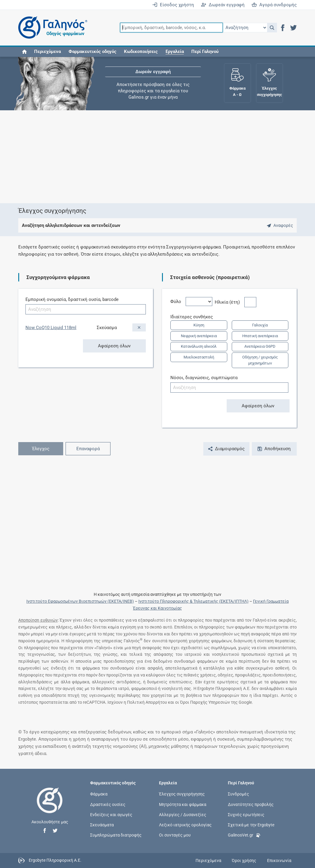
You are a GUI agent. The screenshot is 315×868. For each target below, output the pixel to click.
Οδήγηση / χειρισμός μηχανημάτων (260, 360)
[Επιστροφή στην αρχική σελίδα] (50, 807)
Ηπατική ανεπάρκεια (260, 336)
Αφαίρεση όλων (114, 346)
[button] (272, 28)
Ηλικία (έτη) (230, 302)
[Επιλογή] (245, 28)
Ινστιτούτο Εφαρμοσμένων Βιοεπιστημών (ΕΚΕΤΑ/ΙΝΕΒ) (80, 601)
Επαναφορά (88, 449)
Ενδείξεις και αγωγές (111, 814)
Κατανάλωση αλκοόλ (199, 346)
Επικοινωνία (279, 861)
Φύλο (178, 302)
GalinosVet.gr (244, 835)
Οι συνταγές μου (175, 835)
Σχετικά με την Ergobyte (251, 825)
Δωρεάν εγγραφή (223, 5)
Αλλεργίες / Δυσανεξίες (183, 814)
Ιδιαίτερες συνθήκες (194, 317)
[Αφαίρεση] (139, 327)
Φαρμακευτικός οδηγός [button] (93, 52)
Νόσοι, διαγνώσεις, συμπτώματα (204, 378)
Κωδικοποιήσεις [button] (141, 52)
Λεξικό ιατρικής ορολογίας (185, 825)
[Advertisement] (157, 157)
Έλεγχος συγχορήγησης (182, 794)
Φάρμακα (99, 794)
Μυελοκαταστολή (199, 357)
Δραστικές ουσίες (108, 804)
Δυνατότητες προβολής (251, 804)
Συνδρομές (238, 794)
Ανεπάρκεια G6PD (260, 346)
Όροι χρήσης (244, 861)
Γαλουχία (260, 325)
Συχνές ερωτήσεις (246, 814)
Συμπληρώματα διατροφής (116, 835)
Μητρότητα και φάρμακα (183, 804)
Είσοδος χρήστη (173, 5)
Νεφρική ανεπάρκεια (199, 336)
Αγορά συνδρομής (274, 5)
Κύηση (199, 325)
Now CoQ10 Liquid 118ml (51, 328)
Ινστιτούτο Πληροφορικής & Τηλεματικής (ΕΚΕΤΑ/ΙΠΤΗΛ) (193, 601)
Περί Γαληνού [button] (205, 52)
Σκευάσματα (102, 825)
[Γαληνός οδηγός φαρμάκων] (51, 28)
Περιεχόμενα (47, 52)
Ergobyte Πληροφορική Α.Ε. (55, 860)
